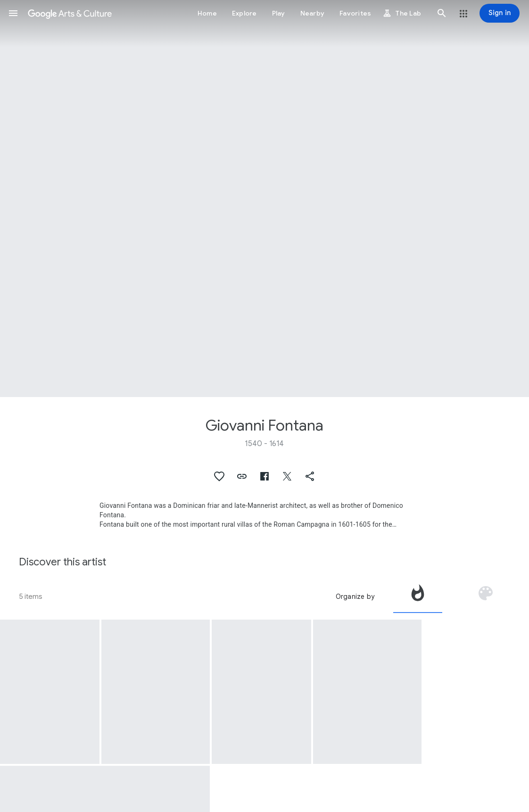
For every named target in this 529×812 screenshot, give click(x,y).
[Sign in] (500, 13)
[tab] (418, 597)
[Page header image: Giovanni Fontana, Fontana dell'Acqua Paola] (264, 199)
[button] (13, 13)
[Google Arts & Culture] (70, 13)
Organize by (355, 597)
